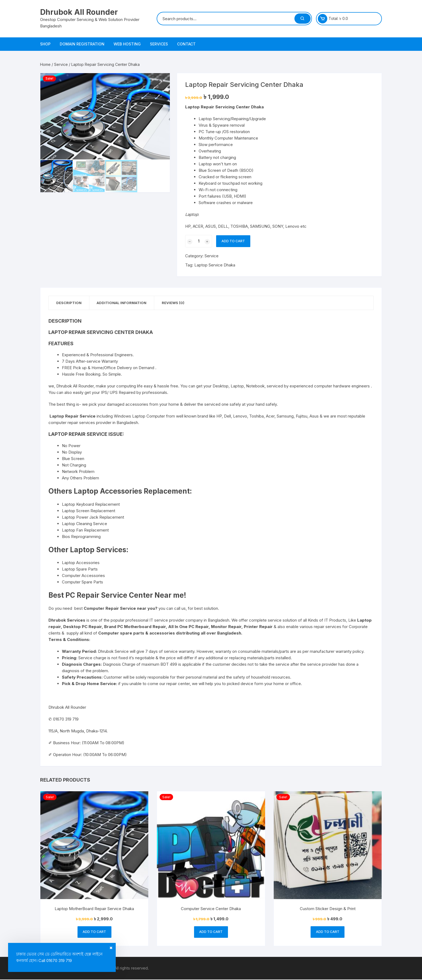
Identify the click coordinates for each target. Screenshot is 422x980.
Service (61, 64)
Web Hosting (127, 44)
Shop (45, 44)
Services (159, 44)
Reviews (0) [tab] (176, 303)
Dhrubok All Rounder (79, 12)
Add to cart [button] (94, 932)
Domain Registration (82, 44)
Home (45, 64)
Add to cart (233, 241)
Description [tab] (69, 303)
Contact (186, 44)
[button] (160, 83)
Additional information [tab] (123, 303)
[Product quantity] (199, 241)
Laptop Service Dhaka (215, 265)
